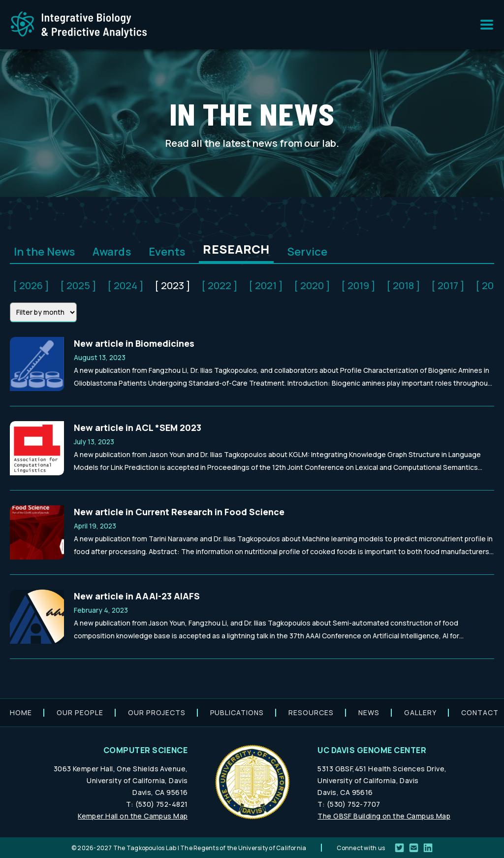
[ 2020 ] (312, 285)
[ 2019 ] (358, 285)
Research (236, 249)
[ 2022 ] (220, 285)
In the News (44, 252)
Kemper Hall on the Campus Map (133, 816)
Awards (111, 252)
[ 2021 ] (266, 285)
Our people (80, 712)
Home (21, 712)
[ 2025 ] (78, 285)
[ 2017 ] (448, 285)
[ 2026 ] (31, 285)
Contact (480, 712)
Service (308, 252)
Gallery (420, 712)
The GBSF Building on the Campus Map (384, 816)
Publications (237, 712)
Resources (311, 712)
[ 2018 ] (403, 285)
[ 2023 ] (173, 285)
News (369, 712)
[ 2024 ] (126, 285)
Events (167, 252)
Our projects (157, 712)
